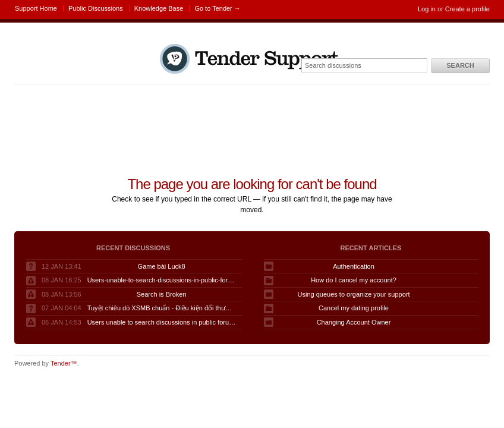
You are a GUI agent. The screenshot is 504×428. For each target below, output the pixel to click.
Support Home (36, 8)
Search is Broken (162, 294)
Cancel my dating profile (354, 308)
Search (460, 65)
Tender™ (64, 363)
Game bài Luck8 (162, 266)
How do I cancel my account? (354, 280)
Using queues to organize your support (354, 294)
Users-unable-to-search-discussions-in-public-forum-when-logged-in (162, 280)
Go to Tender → (217, 8)
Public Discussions (96, 8)
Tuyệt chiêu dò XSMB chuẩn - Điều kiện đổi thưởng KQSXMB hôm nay (162, 308)
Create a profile (467, 9)
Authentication (354, 266)
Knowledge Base (159, 8)
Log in (427, 9)
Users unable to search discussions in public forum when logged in (162, 322)
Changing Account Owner (354, 322)
